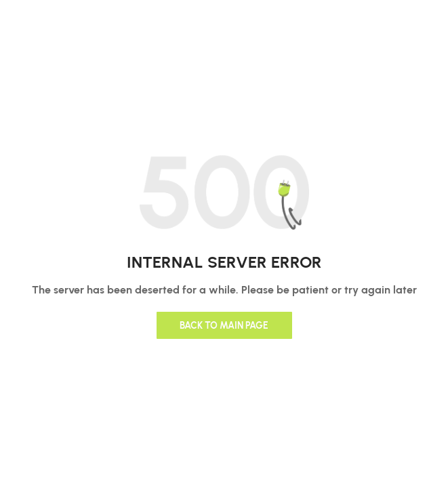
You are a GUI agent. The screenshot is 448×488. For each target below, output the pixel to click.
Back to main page (224, 325)
